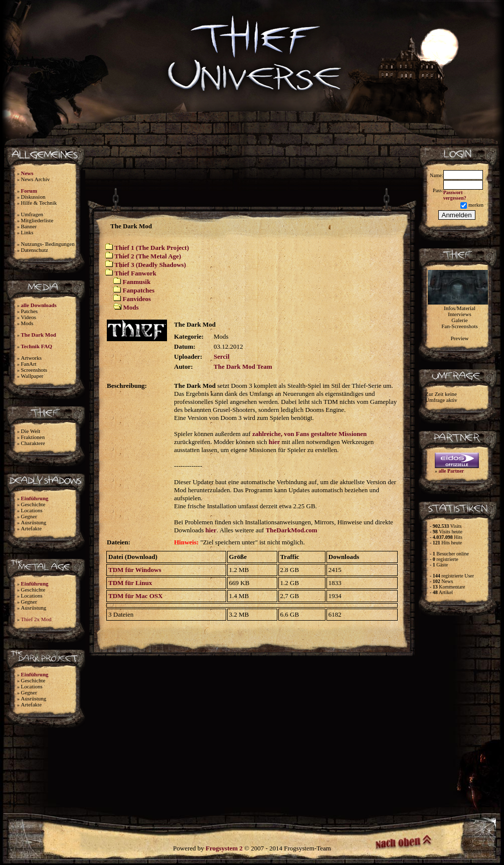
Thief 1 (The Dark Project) (152, 248)
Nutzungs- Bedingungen (48, 244)
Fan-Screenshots (460, 326)
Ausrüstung (34, 522)
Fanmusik (137, 282)
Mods (27, 323)
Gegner (29, 516)
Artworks (32, 358)
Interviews (459, 314)
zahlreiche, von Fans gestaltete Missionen (309, 434)
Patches (30, 311)
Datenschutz (35, 250)
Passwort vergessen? (455, 195)
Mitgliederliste (37, 220)
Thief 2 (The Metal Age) (148, 256)
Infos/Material (460, 308)
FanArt (29, 364)
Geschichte (33, 504)
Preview (459, 338)
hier (274, 442)
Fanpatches (139, 290)
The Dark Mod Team (243, 367)
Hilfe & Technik (39, 203)
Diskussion (33, 197)
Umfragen (32, 214)
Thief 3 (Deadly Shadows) (150, 265)
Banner (29, 226)
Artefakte (32, 528)
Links (27, 232)
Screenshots (34, 370)
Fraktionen (33, 437)
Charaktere (33, 443)
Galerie (459, 320)
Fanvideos (137, 299)
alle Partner (452, 471)
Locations (32, 510)
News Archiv (36, 179)
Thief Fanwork (135, 273)
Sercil (222, 356)
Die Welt (31, 431)
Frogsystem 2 (224, 848)
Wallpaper (32, 376)
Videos (29, 317)
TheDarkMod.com (292, 530)
